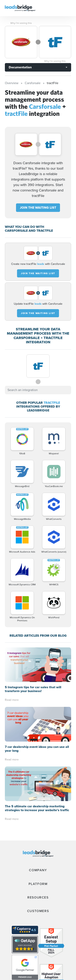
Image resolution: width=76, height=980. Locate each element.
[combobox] (38, 390)
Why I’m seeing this (21, 23)
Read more (12, 700)
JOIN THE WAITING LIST (38, 208)
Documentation (20, 67)
